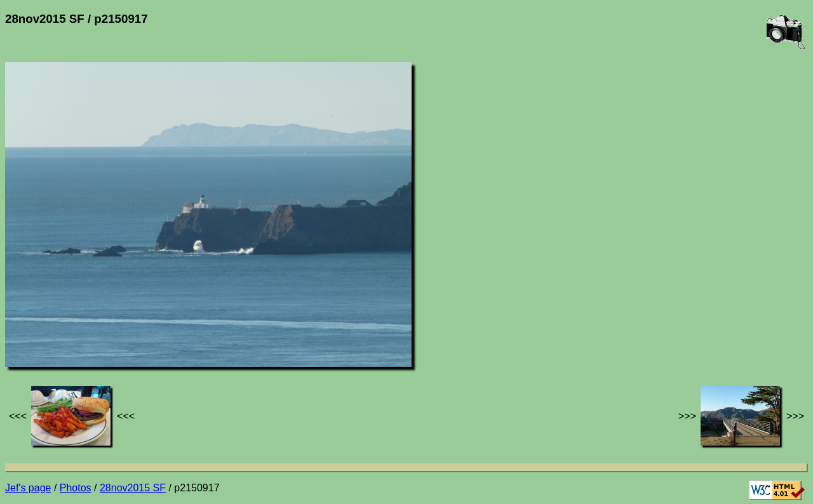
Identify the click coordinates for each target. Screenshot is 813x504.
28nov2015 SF (133, 488)
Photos (76, 488)
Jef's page (28, 488)
